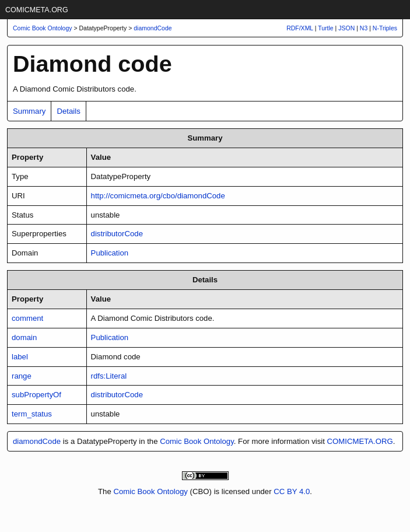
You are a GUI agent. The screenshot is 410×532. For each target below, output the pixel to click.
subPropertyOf (36, 395)
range (22, 376)
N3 (364, 28)
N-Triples (385, 28)
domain (24, 337)
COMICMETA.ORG (37, 10)
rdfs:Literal (109, 376)
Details (68, 111)
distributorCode (117, 234)
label (20, 357)
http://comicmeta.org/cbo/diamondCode (158, 196)
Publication (110, 253)
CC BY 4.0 (292, 491)
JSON (346, 28)
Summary (29, 111)
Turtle (325, 28)
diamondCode (153, 28)
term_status (32, 414)
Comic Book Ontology (197, 441)
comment (27, 318)
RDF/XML (300, 28)
